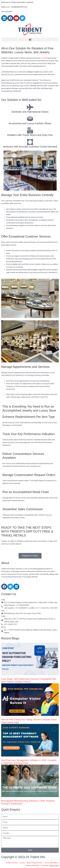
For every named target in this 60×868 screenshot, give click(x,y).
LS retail (45, 58)
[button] (30, 40)
